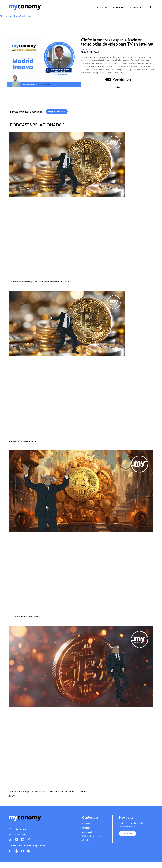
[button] (150, 7)
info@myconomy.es (17, 834)
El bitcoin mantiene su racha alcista (24, 616)
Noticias (102, 7)
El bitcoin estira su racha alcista (22, 441)
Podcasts (119, 7)
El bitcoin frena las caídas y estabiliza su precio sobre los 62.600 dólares (40, 281)
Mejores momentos (57, 112)
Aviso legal (87, 832)
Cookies (86, 840)
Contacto (136, 7)
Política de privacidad (92, 836)
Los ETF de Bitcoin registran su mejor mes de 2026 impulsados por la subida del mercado (48, 791)
